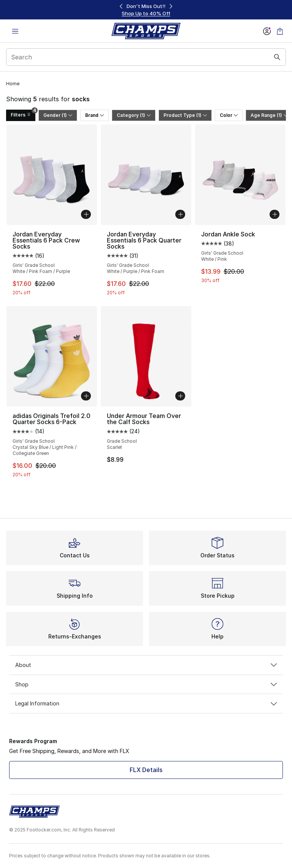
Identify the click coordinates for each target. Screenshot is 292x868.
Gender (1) (58, 115)
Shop (146, 684)
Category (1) (134, 115)
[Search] (146, 57)
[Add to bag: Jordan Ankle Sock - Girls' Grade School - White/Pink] (275, 214)
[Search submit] (277, 57)
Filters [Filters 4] (23, 114)
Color (229, 115)
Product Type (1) (185, 115)
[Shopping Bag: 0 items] (280, 31)
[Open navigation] (15, 31)
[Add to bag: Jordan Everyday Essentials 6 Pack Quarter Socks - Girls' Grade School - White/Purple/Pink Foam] (180, 214)
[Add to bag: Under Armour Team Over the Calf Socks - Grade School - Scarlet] (180, 396)
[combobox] (146, 57)
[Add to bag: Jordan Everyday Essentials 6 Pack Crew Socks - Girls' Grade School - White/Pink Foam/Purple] (86, 214)
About (146, 665)
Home (13, 84)
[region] (146, 10)
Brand (94, 115)
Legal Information (146, 703)
